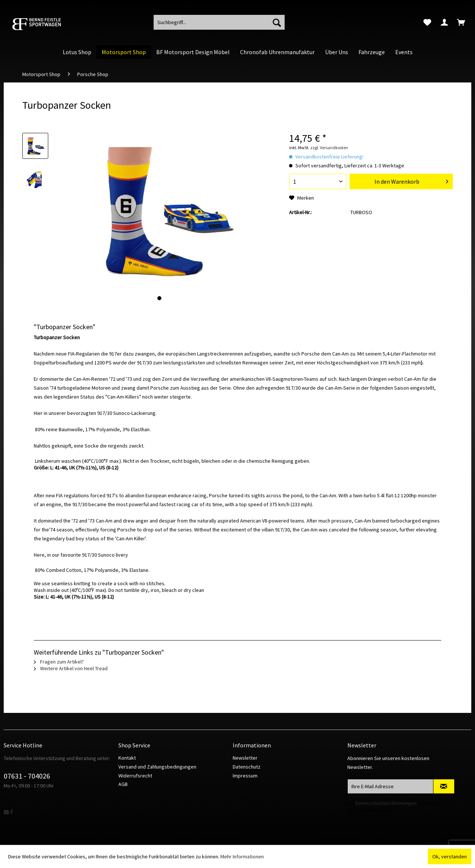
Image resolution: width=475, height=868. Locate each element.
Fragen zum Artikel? (59, 662)
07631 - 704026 (27, 776)
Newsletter (245, 758)
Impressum (245, 776)
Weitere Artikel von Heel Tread (71, 668)
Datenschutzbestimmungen (386, 803)
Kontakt (127, 758)
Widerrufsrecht (135, 776)
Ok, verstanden (450, 856)
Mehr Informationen (242, 856)
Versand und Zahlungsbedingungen (157, 767)
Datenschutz (247, 767)
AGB (123, 784)
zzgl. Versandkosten (329, 148)
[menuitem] (427, 22)
